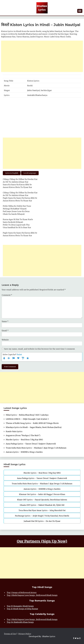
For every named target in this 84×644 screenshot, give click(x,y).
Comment (7, 295)
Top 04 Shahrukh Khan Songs (20, 622)
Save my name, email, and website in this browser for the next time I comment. (40, 349)
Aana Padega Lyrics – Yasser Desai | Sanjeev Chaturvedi (31, 444)
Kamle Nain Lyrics (14, 431)
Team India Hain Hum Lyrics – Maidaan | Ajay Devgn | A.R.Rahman (36, 448)
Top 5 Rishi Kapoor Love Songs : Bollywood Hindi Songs (32, 595)
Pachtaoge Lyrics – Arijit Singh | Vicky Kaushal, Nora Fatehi (42, 516)
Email (5, 331)
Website (5, 340)
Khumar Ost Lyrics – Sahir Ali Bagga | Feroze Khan (42, 494)
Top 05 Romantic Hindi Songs (20, 606)
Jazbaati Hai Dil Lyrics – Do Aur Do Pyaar (42, 521)
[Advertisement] (42, 56)
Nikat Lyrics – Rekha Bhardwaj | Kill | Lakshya (27, 415)
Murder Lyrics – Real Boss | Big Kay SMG (24, 440)
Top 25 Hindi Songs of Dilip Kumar (22, 609)
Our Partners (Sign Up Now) (42, 541)
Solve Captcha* (12, 354)
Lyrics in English (12, 173)
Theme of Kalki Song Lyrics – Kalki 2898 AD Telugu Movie (32, 423)
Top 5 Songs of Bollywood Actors (22, 593)
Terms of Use (10, 634)
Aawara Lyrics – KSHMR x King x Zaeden (24, 452)
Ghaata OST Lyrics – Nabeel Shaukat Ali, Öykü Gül (42, 505)
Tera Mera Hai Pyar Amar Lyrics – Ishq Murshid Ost (42, 510)
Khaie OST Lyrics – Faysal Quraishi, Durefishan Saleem (42, 500)
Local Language (30, 173)
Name (5, 321)
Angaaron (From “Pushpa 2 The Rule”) (23, 435)
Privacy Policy (25, 634)
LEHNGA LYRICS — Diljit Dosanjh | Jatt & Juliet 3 (27, 419)
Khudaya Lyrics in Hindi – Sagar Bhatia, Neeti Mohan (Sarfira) (34, 427)
